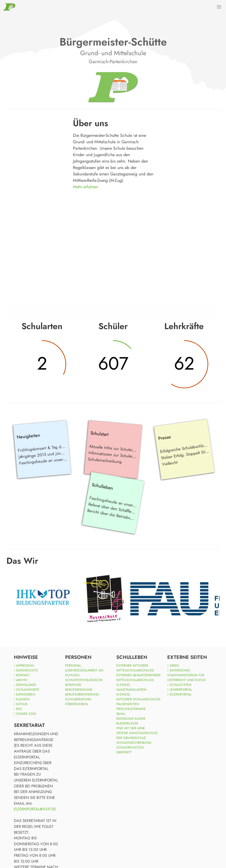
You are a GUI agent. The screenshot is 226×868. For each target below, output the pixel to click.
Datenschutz (26, 670)
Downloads (25, 685)
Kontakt (22, 675)
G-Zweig (123, 685)
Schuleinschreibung (105, 460)
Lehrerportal (179, 690)
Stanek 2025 (25, 714)
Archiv (21, 680)
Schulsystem (179, 685)
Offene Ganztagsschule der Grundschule (137, 735)
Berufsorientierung (82, 694)
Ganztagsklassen (131, 690)
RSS (18, 709)
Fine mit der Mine (131, 728)
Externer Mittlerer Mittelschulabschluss (135, 668)
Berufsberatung (79, 690)
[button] (219, 7)
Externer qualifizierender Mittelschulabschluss (138, 678)
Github (21, 704)
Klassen (22, 699)
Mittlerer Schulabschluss (138, 699)
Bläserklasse (127, 723)
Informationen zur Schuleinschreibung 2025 (126, 456)
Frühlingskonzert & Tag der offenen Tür (51, 447)
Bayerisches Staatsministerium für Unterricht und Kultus (186, 675)
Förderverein (77, 704)
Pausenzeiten (128, 704)
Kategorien (25, 694)
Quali (121, 714)
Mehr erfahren (86, 187)
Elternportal (179, 694)
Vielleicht (170, 463)
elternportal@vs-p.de (35, 809)
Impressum (24, 666)
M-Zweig (123, 694)
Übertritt (124, 752)
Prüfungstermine (131, 709)
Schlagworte (27, 690)
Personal (73, 666)
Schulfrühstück (130, 747)
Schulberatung (78, 699)
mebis (173, 666)
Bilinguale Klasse (131, 719)
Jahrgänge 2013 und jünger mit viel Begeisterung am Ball (68, 452)
